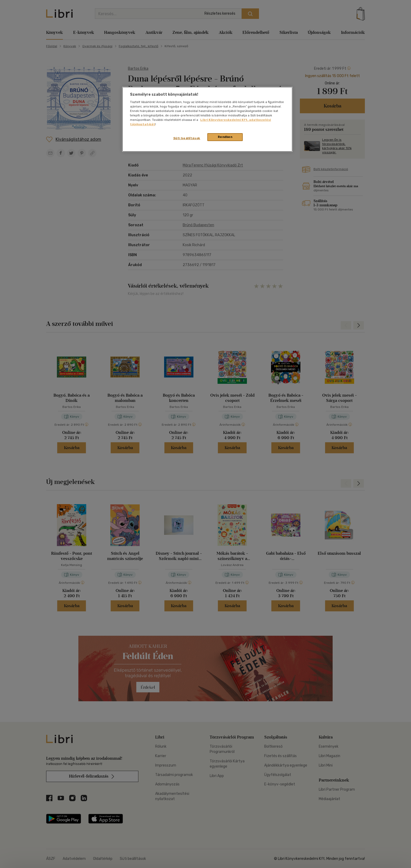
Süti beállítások (187, 138)
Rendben (225, 137)
